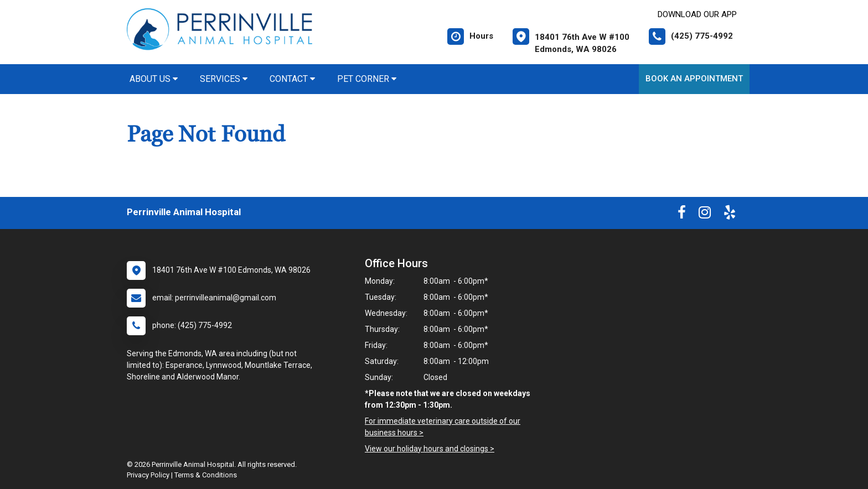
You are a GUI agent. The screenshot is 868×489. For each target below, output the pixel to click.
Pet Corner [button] (367, 79)
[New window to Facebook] (682, 215)
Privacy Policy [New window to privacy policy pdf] (148, 475)
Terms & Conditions (206, 475)
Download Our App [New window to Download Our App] (697, 14)
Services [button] (224, 79)
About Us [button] (154, 79)
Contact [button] (292, 79)
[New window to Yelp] (730, 215)
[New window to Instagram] (705, 215)
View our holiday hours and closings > (430, 449)
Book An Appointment (694, 79)
